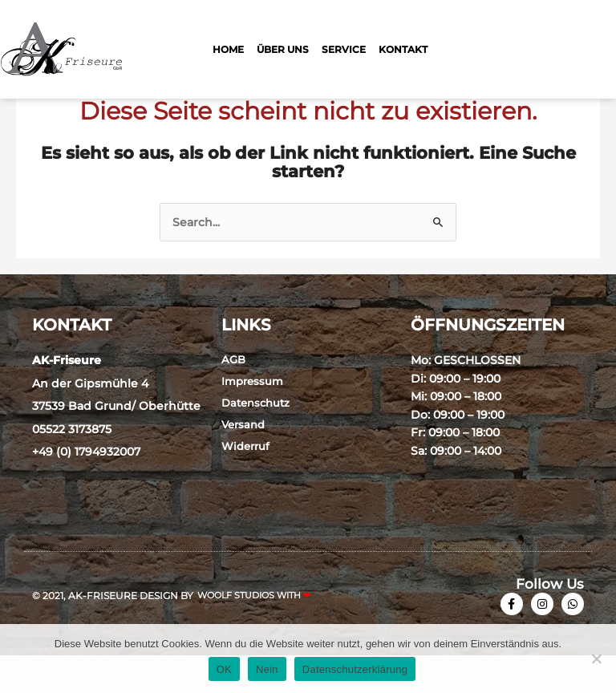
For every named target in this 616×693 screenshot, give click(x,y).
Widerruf (245, 484)
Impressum (252, 419)
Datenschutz (255, 440)
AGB (233, 397)
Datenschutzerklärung (355, 669)
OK (224, 669)
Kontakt (403, 49)
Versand (243, 462)
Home (228, 49)
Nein (267, 669)
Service (344, 49)
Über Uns (283, 49)
